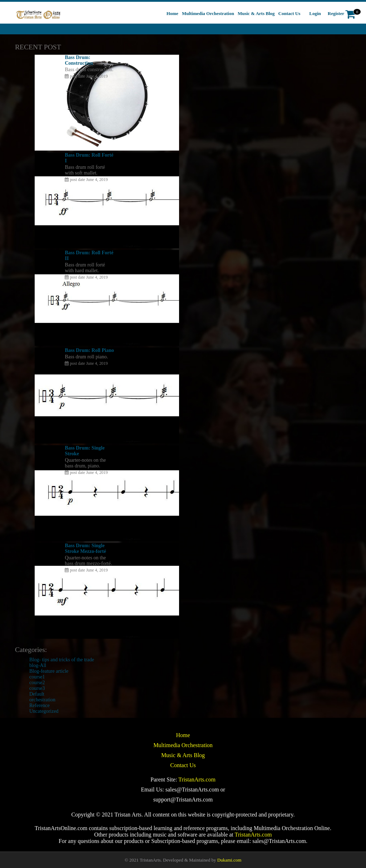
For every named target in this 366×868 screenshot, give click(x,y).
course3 (37, 688)
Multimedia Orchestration (183, 745)
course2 (37, 683)
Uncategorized (44, 711)
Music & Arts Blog (183, 755)
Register (336, 13)
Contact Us (183, 765)
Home (183, 735)
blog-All (38, 665)
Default (37, 694)
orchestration (42, 700)
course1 (37, 677)
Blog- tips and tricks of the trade (62, 660)
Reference (39, 705)
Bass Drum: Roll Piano (89, 350)
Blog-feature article (49, 671)
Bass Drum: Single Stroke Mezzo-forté (85, 548)
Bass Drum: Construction (79, 60)
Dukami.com (229, 860)
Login (315, 13)
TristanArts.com (197, 779)
